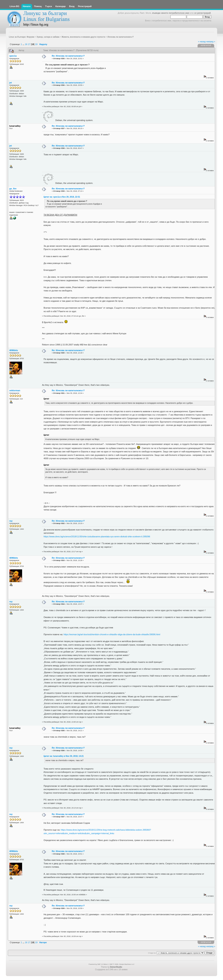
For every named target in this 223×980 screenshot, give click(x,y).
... (24, 44)
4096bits (14, 350)
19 (36, 44)
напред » (211, 42)
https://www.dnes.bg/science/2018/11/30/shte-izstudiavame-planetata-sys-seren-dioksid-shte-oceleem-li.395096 (97, 537)
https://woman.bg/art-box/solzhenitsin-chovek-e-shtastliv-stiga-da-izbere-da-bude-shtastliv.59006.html (112, 634)
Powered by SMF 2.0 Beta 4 (98, 964)
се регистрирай (202, 13)
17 (29, 44)
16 (26, 44)
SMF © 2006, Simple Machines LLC (122, 964)
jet (11, 83)
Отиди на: (152, 953)
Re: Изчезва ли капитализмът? (68, 56)
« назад (202, 42)
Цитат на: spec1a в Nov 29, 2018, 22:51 (62, 197)
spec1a (13, 56)
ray (11, 521)
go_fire (13, 189)
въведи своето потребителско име (171, 13)
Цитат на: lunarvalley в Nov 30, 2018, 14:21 (64, 756)
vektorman (15, 390)
